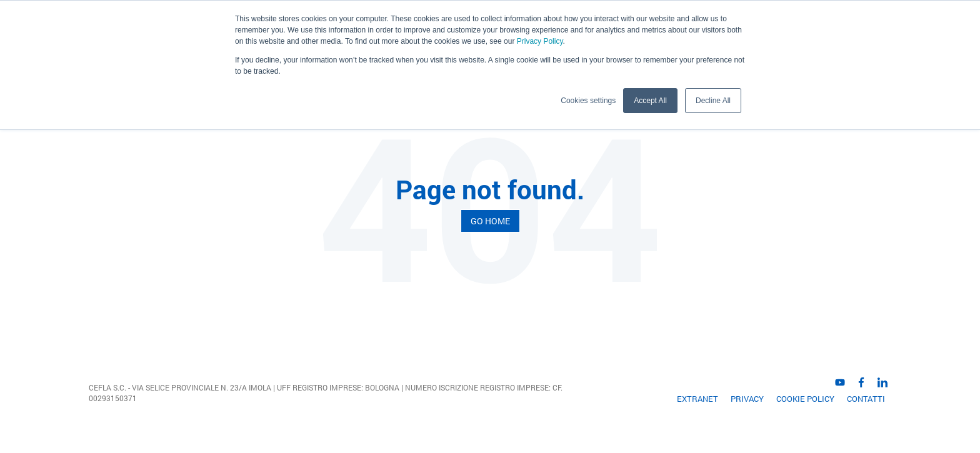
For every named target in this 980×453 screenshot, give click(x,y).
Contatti (866, 399)
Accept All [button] (650, 101)
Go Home (490, 221)
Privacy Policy (540, 41)
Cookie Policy (805, 399)
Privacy (747, 399)
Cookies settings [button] (588, 101)
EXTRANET (697, 399)
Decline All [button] (713, 101)
